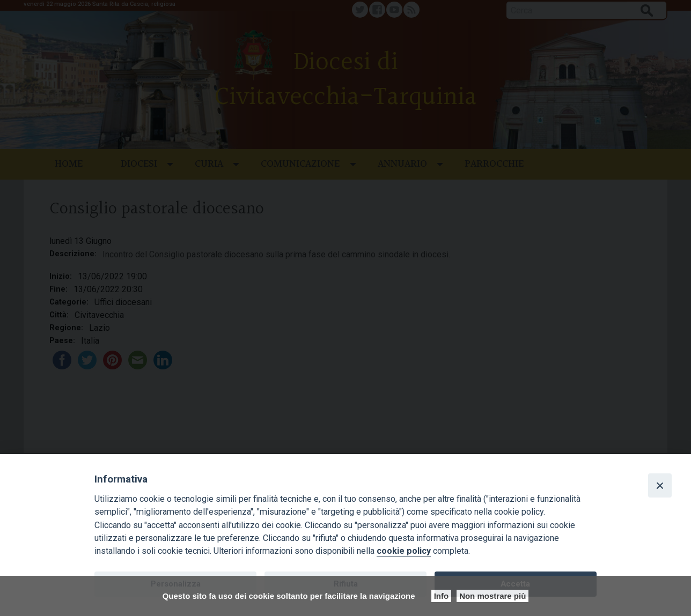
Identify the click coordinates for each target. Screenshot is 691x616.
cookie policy (404, 551)
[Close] (660, 485)
